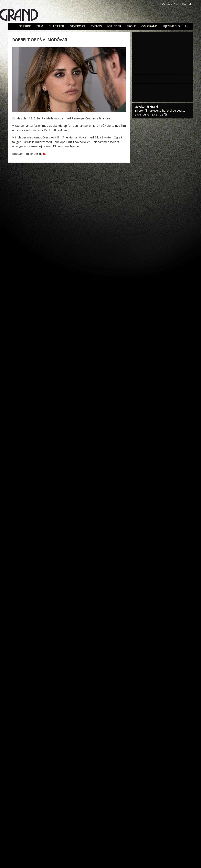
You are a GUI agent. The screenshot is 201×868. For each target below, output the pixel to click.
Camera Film (170, 4)
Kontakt (187, 4)
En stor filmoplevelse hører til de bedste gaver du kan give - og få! (160, 112)
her (45, 154)
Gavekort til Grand (146, 107)
